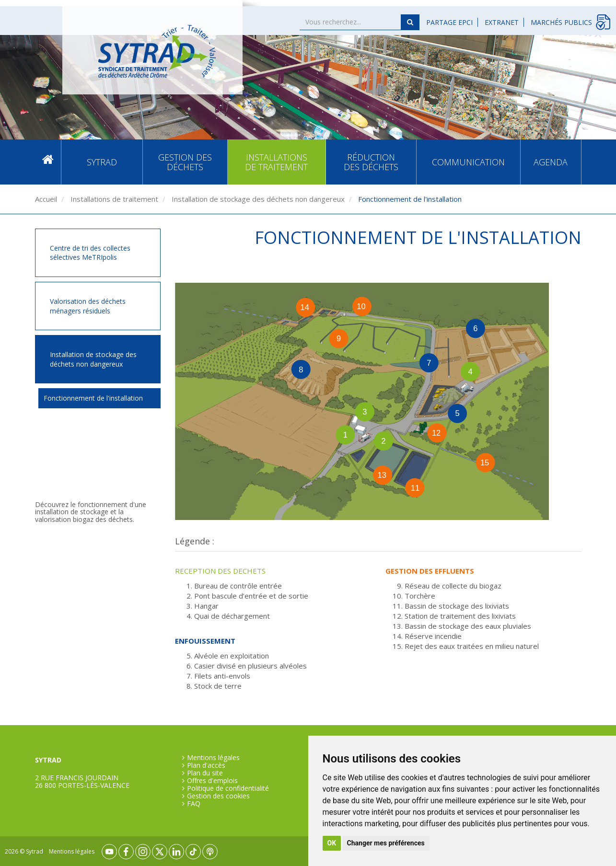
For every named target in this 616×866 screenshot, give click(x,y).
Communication (468, 162)
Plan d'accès (206, 765)
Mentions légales (213, 758)
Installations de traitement (276, 162)
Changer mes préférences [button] (386, 843)
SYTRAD (102, 162)
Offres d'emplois (212, 781)
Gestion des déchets (185, 162)
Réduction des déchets (371, 162)
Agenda (551, 162)
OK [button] (332, 843)
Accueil (48, 162)
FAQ (194, 804)
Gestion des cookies (218, 796)
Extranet (502, 22)
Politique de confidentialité (228, 788)
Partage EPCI (449, 22)
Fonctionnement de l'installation (93, 398)
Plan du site (205, 773)
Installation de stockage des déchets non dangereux (257, 199)
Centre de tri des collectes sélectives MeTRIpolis (90, 253)
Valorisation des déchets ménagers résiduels (88, 306)
